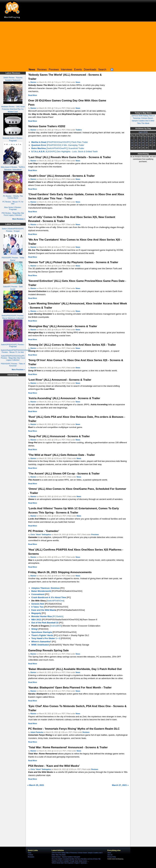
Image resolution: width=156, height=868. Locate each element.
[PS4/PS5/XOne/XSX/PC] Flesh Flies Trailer (60, 142)
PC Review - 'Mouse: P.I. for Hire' (13, 203)
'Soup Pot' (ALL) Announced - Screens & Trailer (59, 436)
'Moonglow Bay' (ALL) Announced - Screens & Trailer (63, 326)
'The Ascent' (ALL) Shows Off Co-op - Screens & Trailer (64, 473)
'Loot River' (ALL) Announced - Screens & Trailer (60, 380)
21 (139, 145)
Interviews (66, 69)
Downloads (90, 69)
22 (143, 145)
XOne (61, 601)
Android (54, 626)
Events (78, 69)
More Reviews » (19, 219)
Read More (33, 95)
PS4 (56, 601)
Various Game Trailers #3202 (47, 126)
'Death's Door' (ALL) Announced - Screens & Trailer (61, 176)
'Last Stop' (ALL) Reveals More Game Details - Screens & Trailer (70, 157)
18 (154, 143)
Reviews (42, 69)
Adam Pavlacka (37, 732)
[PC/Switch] (47, 616)
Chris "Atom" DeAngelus (41, 534)
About (109, 853)
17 (150, 143)
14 (139, 143)
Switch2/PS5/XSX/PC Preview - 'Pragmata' (13, 346)
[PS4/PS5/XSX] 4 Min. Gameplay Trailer (58, 145)
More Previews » (18, 370)
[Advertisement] (78, 44)
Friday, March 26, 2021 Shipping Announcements (60, 572)
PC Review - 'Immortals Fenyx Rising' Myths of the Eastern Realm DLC (74, 729)
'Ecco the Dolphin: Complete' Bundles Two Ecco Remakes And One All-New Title (76, 859)
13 (136, 143)
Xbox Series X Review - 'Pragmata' (13, 208)
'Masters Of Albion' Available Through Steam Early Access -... (70, 861)
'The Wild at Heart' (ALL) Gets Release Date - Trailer (62, 455)
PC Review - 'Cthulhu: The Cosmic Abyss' (13, 197)
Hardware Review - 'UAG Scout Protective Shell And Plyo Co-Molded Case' (13, 109)
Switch (50, 601)
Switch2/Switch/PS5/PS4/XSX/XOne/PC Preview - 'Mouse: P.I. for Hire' (16, 351)
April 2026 (143, 132)
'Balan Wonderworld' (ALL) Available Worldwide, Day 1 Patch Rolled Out (75, 669)
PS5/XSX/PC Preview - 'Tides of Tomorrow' (13, 365)
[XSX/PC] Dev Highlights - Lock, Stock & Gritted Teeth (65, 151)
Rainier (34, 82)
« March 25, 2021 (36, 785)
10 (150, 140)
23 (147, 145)
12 (132, 143)
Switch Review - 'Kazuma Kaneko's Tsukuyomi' (66, 857)
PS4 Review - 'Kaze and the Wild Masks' (54, 766)
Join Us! (110, 855)
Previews (54, 69)
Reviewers (31, 857)
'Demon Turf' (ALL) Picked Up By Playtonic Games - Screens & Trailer (73, 262)
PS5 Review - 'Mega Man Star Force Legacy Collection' (13, 214)
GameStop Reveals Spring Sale (48, 650)
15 (143, 143)
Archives (30, 855)
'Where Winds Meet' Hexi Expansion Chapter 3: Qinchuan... (70, 863)
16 (147, 143)
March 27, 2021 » (120, 785)
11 (154, 140)
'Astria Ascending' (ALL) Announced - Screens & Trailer (64, 398)
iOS (60, 626)
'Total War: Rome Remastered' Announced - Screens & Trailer (68, 747)
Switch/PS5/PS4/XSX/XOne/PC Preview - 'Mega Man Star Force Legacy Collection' (13, 358)
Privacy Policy (112, 857)
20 (136, 145)
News (78, 82)
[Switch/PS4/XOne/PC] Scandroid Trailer (58, 148)
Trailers (79, 130)
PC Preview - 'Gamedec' (44, 531)
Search (102, 69)
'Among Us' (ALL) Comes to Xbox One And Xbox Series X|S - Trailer (72, 345)
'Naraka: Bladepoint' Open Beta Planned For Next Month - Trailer (70, 687)
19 (132, 145)
